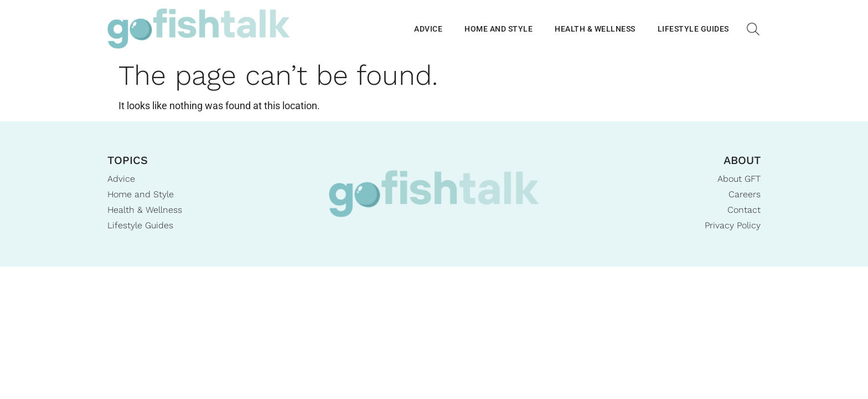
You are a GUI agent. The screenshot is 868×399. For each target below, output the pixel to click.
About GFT (739, 179)
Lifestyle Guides (693, 29)
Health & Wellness (595, 29)
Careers (745, 194)
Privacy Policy (733, 225)
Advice (428, 29)
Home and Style (498, 29)
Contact (744, 210)
